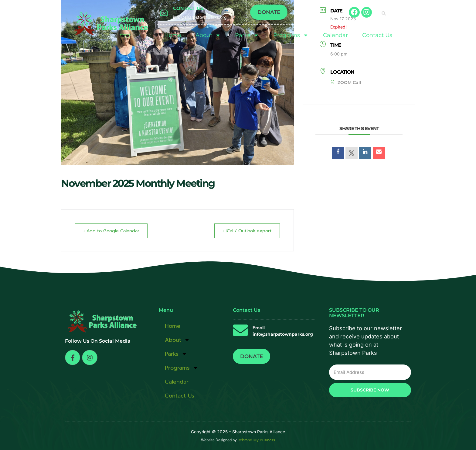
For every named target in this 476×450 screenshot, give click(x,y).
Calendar (335, 35)
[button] (384, 13)
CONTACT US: (189, 8)
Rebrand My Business (256, 440)
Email (259, 328)
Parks (247, 35)
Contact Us (377, 35)
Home (173, 35)
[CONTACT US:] (164, 12)
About (208, 35)
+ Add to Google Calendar (113, 231)
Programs (291, 35)
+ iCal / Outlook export (245, 231)
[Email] (240, 330)
